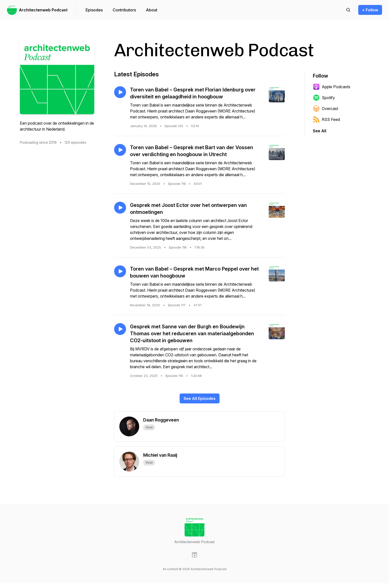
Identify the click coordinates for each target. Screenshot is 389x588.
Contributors (124, 10)
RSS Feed (326, 119)
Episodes (94, 10)
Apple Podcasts (332, 87)
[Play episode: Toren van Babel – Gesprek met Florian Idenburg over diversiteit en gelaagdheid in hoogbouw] (120, 92)
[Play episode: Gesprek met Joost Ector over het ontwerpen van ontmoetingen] (120, 208)
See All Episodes (200, 398)
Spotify (324, 98)
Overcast (325, 109)
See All (320, 131)
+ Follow (370, 10)
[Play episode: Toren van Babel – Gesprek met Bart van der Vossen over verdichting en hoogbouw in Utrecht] (120, 150)
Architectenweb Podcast (43, 10)
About (152, 10)
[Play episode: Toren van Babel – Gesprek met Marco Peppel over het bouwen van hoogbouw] (120, 271)
